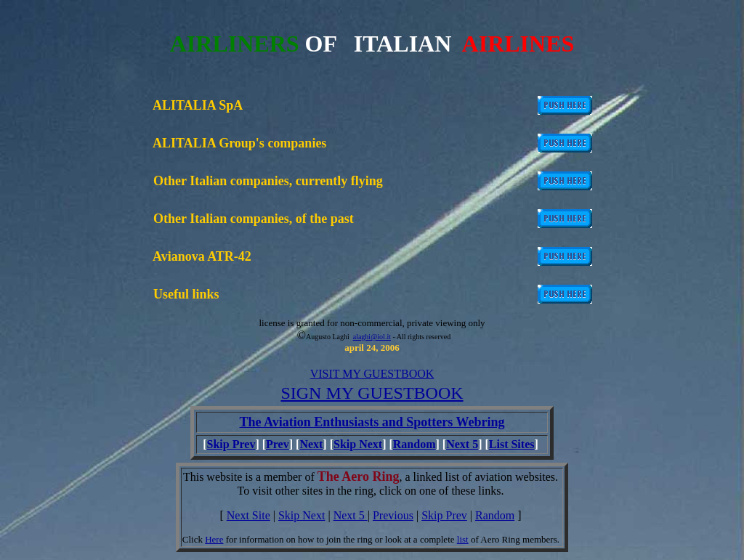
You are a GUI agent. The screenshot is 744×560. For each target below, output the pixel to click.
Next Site (248, 515)
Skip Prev (231, 444)
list (463, 539)
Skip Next (358, 444)
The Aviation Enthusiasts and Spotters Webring (372, 422)
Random (415, 444)
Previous (393, 515)
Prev (278, 444)
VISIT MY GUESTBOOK (372, 374)
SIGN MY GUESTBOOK (372, 393)
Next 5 (462, 444)
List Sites (512, 444)
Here (214, 539)
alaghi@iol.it (372, 337)
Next (311, 444)
